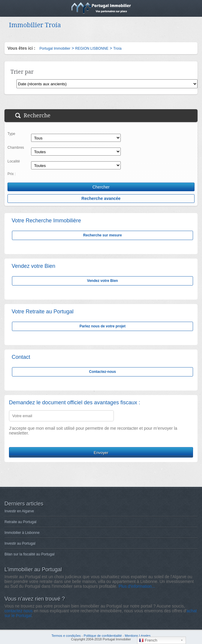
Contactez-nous (102, 372)
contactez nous (19, 611)
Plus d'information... (137, 586)
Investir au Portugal (20, 543)
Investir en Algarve (19, 511)
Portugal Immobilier (55, 48)
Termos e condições (66, 636)
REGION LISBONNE (92, 48)
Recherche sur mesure (102, 235)
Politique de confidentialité (103, 636)
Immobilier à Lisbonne (22, 533)
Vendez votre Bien (102, 281)
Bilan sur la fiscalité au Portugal (29, 554)
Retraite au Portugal (20, 522)
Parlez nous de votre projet (102, 326)
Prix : (12, 174)
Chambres (16, 148)
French (148, 640)
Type (11, 134)
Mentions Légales (137, 636)
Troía (117, 48)
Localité (14, 161)
